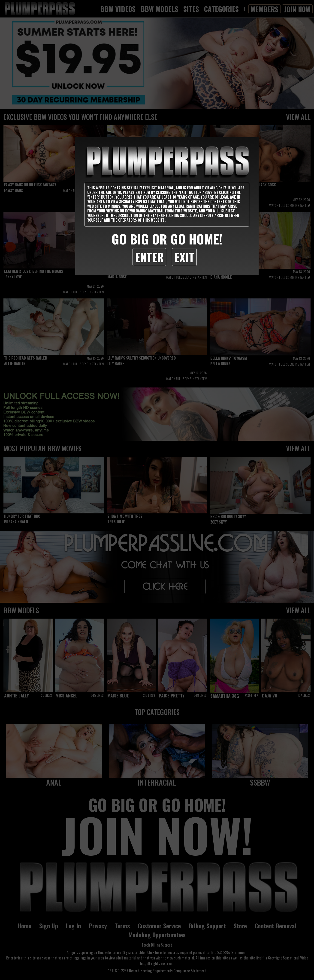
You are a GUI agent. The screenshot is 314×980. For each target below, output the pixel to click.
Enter (149, 257)
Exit (184, 257)
